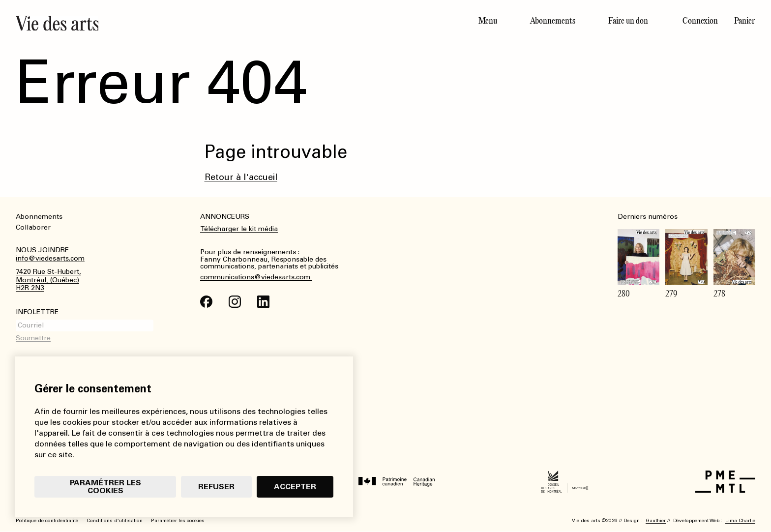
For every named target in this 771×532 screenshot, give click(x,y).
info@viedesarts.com (50, 259)
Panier (744, 21)
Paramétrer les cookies (105, 487)
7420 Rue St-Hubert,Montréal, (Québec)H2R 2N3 (48, 280)
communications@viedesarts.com (256, 277)
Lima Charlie (740, 521)
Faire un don (628, 21)
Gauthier (656, 521)
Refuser (216, 487)
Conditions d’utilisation (115, 521)
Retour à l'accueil (241, 177)
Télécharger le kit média (239, 229)
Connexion (700, 21)
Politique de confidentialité (47, 521)
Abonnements (553, 21)
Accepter (295, 487)
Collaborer (33, 227)
